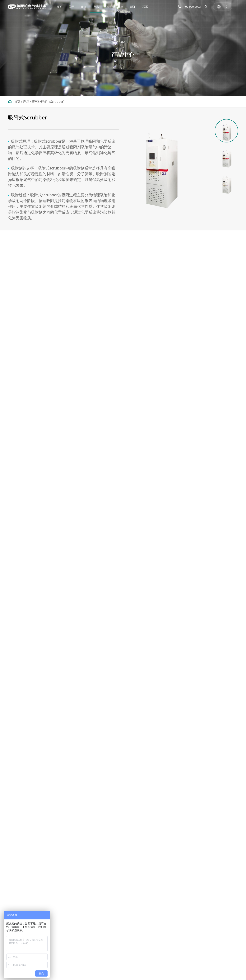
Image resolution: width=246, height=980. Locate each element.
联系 (145, 7)
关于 (72, 7)
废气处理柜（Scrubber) (48, 102)
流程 (108, 7)
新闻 (133, 7)
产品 (96, 7)
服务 (84, 7)
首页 (59, 7)
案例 (121, 7)
